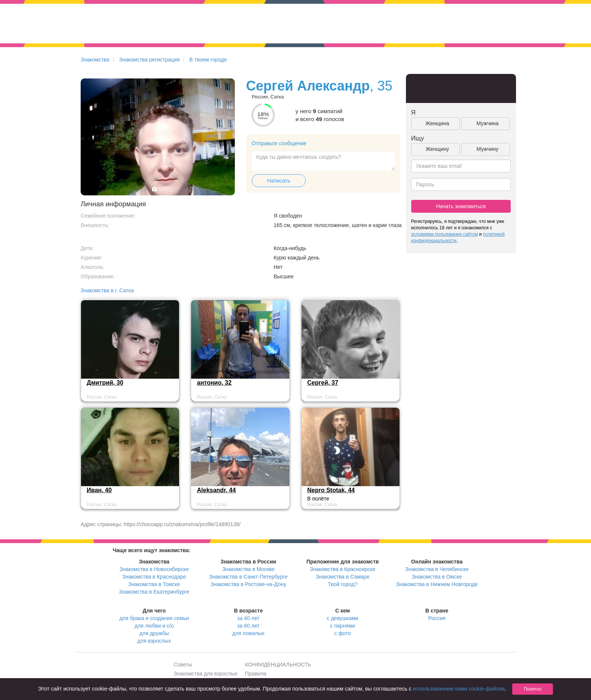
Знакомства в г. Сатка (107, 290)
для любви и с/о (154, 626)
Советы (183, 665)
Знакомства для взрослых (206, 674)
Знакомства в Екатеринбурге (154, 592)
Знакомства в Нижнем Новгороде (437, 584)
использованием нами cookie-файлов (459, 689)
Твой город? (343, 584)
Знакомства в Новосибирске (154, 569)
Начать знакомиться (461, 206)
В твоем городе (208, 60)
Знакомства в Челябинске (437, 569)
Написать (279, 181)
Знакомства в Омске (437, 577)
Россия (437, 618)
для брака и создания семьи (154, 618)
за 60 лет (248, 626)
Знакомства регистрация (149, 60)
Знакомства (95, 60)
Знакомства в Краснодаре (154, 577)
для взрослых (154, 641)
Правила (256, 674)
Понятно (532, 689)
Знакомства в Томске (154, 584)
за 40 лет (248, 618)
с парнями (343, 626)
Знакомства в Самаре (343, 577)
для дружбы (154, 633)
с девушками (343, 618)
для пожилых (248, 633)
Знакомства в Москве (248, 569)
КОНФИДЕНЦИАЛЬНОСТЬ (278, 665)
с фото (343, 633)
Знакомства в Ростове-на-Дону (249, 584)
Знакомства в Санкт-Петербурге (249, 577)
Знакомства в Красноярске (343, 569)
